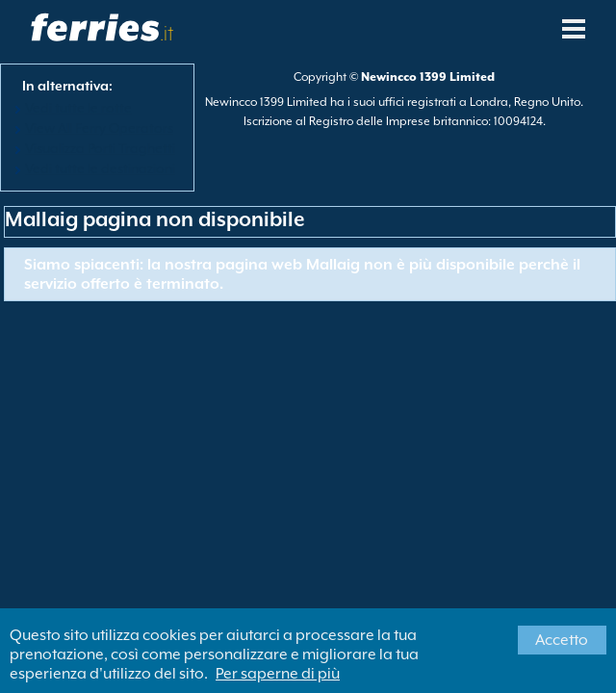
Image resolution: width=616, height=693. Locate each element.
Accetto (562, 640)
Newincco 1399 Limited (428, 77)
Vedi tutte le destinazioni (100, 168)
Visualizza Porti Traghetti (100, 148)
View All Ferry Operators (99, 128)
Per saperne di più (278, 674)
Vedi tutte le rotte (78, 108)
